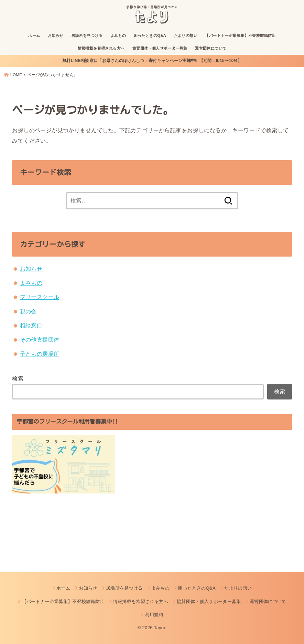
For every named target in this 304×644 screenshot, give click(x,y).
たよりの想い (186, 35)
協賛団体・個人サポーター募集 (160, 48)
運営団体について (211, 48)
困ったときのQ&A (150, 35)
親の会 (28, 311)
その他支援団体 (40, 340)
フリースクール (40, 297)
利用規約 (154, 615)
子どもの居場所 (40, 354)
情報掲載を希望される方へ (101, 48)
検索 (18, 378)
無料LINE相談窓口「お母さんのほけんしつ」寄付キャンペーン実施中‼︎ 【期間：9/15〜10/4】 (152, 61)
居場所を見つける (87, 35)
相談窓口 (31, 325)
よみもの (118, 35)
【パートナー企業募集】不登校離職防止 (240, 35)
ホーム (34, 35)
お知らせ (56, 35)
